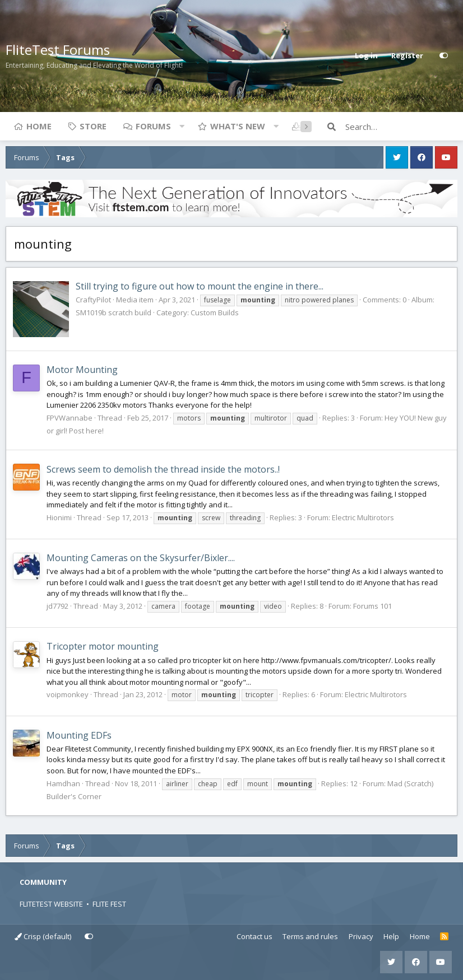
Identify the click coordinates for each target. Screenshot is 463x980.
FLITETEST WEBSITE (51, 904)
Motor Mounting (82, 370)
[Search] (401, 127)
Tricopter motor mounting (103, 646)
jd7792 (57, 606)
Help (391, 936)
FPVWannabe (70, 418)
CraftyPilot (93, 300)
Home (39, 126)
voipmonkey (68, 694)
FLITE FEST (109, 904)
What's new (238, 126)
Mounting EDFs (79, 735)
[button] (182, 126)
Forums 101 (372, 606)
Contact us (254, 936)
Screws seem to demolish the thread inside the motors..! (163, 469)
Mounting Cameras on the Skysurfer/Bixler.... (141, 558)
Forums (153, 126)
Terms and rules (310, 936)
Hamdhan (63, 783)
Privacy (361, 936)
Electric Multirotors (363, 517)
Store (93, 126)
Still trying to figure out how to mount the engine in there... (200, 286)
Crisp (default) (43, 936)
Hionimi (59, 517)
